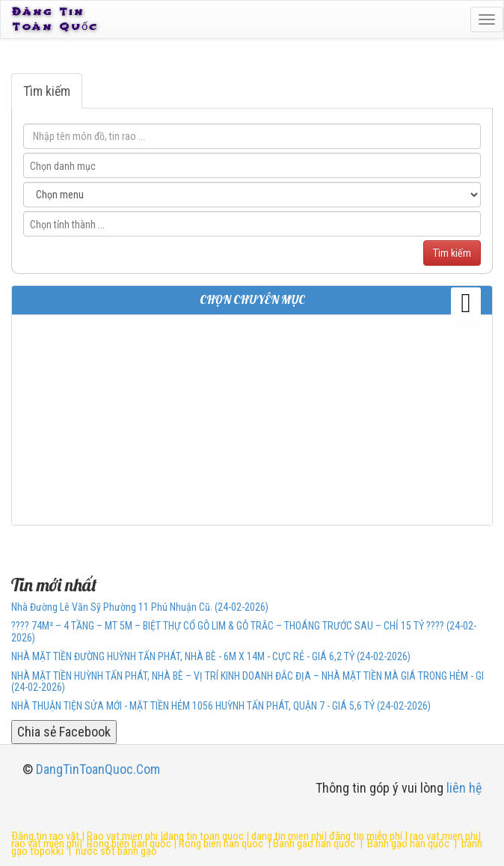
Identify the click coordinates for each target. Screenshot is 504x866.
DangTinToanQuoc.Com (98, 769)
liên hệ (464, 788)
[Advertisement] (252, 420)
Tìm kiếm (47, 91)
